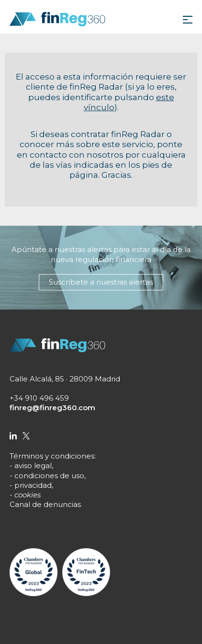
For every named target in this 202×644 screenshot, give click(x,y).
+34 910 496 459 (39, 398)
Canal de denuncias (45, 504)
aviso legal (33, 466)
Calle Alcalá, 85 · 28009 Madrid (65, 379)
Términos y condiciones (52, 456)
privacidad (33, 485)
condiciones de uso (49, 476)
